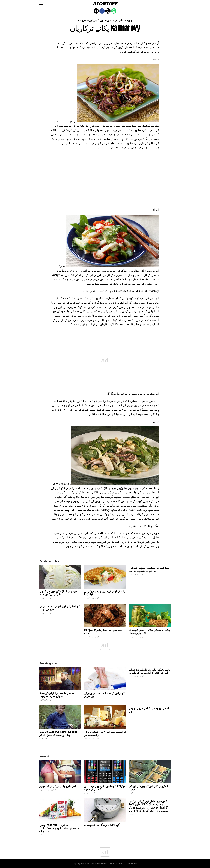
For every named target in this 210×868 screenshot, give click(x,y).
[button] (41, 4)
